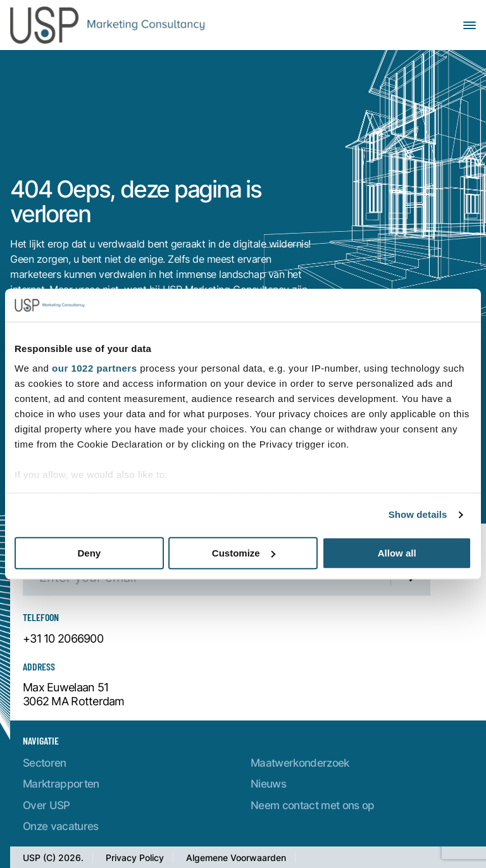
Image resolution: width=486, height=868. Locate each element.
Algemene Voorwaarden (236, 858)
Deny (89, 553)
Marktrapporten (61, 783)
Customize (244, 553)
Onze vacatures (61, 826)
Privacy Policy (135, 858)
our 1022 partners (94, 369)
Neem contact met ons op (313, 805)
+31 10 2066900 (63, 639)
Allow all (397, 553)
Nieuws (268, 783)
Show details (418, 515)
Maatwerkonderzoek (300, 763)
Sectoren (45, 763)
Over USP (47, 805)
